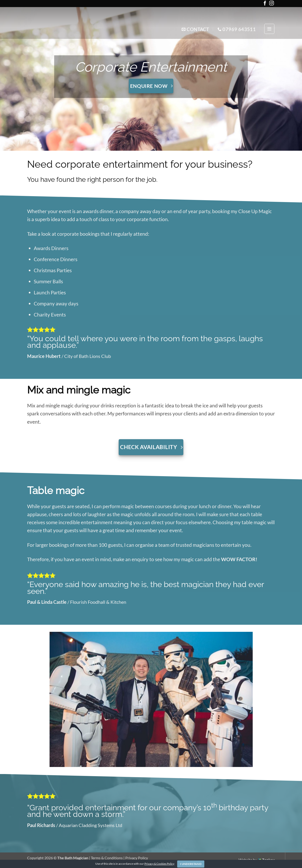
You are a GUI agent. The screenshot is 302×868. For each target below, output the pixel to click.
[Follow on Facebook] (265, 4)
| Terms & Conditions (106, 858)
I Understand (191, 864)
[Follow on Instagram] (272, 4)
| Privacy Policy (136, 858)
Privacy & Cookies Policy (159, 864)
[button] (269, 29)
